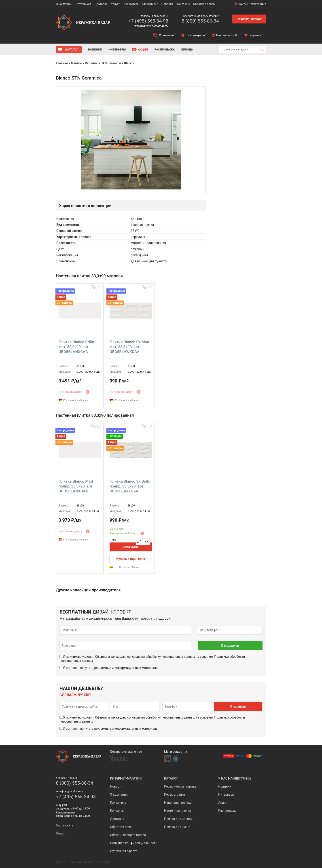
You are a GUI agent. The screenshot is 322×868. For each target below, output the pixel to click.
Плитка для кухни (177, 827)
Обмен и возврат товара (128, 835)
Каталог (72, 49)
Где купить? (150, 4)
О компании (64, 4)
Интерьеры (117, 49)
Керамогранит (175, 794)
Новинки (95, 49)
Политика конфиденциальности (134, 843)
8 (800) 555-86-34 (200, 21)
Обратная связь (204, 4)
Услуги (115, 4)
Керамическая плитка (180, 786)
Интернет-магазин (126, 778)
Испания (91, 63)
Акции (143, 49)
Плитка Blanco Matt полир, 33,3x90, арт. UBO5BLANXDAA (76, 486)
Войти (243, 4)
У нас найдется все (235, 778)
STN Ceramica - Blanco (73, 400)
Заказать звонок (249, 19)
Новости (167, 4)
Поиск (60, 833)
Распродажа (165, 49)
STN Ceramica (111, 63)
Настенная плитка (178, 811)
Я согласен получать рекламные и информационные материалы (111, 668)
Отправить (230, 646)
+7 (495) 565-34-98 (148, 21)
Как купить (131, 4)
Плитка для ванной (178, 819)
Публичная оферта (124, 851)
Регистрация (257, 4)
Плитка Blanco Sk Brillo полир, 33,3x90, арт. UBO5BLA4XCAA (130, 486)
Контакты (183, 4)
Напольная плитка (178, 803)
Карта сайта (65, 825)
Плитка (76, 63)
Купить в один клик (131, 559)
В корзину (131, 547)
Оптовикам (83, 4)
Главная (62, 63)
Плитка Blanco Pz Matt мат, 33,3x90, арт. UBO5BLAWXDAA (129, 347)
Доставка (101, 4)
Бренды (187, 49)
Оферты (101, 657)
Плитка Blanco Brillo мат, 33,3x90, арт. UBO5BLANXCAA (76, 347)
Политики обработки (230, 657)
